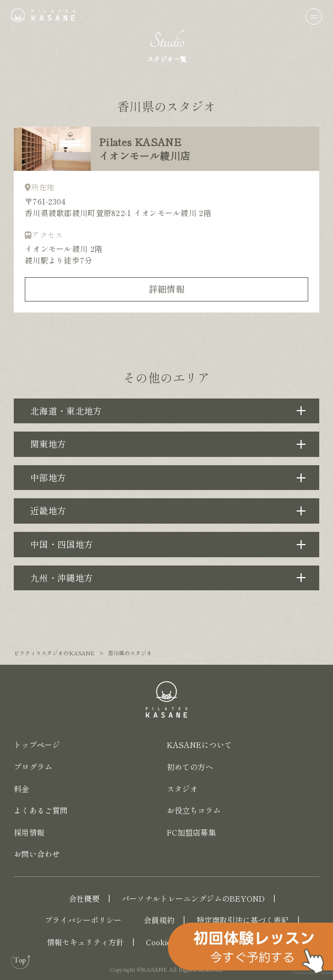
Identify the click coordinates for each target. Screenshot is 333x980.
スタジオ (182, 789)
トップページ (37, 745)
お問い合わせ (37, 854)
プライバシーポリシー (83, 920)
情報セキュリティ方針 (85, 942)
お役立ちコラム (194, 810)
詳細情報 (166, 289)
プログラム (33, 767)
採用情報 (29, 832)
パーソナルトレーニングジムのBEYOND (193, 898)
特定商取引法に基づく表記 (243, 920)
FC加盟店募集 (191, 832)
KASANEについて (200, 745)
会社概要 (84, 898)
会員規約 (159, 920)
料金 (21, 789)
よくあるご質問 (41, 810)
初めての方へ (190, 767)
